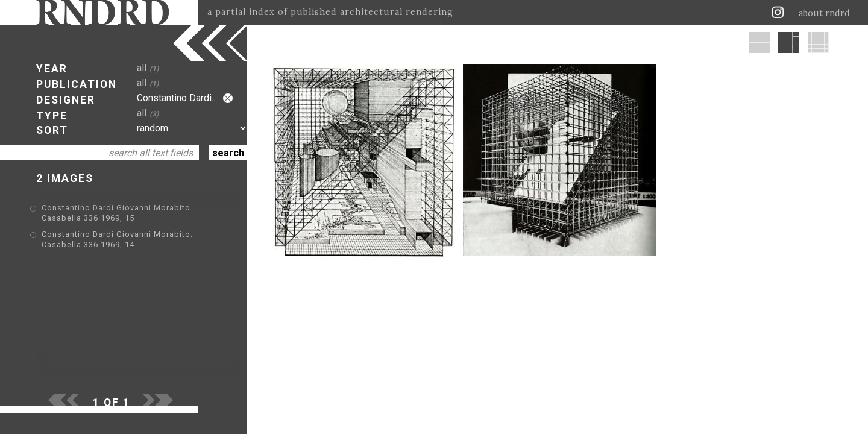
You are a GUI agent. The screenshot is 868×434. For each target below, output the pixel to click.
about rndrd (824, 13)
